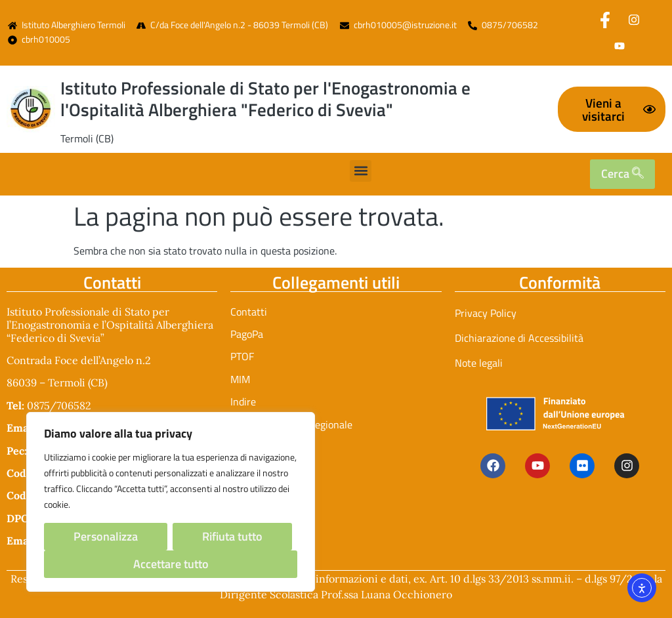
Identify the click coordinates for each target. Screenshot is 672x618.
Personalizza (106, 536)
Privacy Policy (486, 313)
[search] (638, 174)
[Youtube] (619, 46)
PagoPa (247, 334)
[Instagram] (634, 20)
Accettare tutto (171, 564)
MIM (240, 379)
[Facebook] (605, 20)
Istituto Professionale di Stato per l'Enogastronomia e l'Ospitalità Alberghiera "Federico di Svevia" (265, 99)
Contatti (249, 312)
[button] (361, 171)
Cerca (622, 174)
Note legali (479, 363)
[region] (171, 502)
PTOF (242, 356)
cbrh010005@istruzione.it (405, 25)
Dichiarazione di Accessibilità (519, 338)
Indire (243, 402)
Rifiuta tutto (232, 536)
